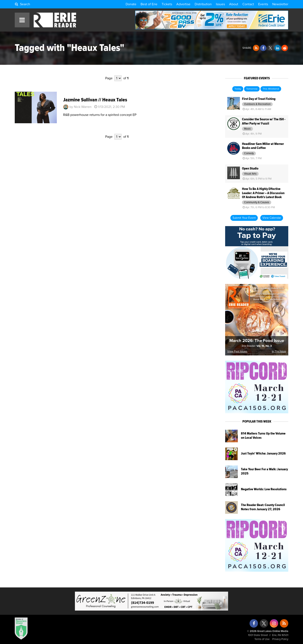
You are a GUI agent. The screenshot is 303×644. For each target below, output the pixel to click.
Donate (131, 4)
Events (263, 4)
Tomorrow (252, 89)
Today (238, 89)
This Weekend (271, 89)
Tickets (167, 4)
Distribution (203, 4)
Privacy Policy (280, 639)
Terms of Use (262, 639)
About (234, 4)
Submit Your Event (244, 218)
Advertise (183, 4)
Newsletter (280, 4)
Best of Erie (149, 4)
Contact (248, 4)
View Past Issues (237, 352)
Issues (220, 4)
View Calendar (272, 218)
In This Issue (279, 352)
